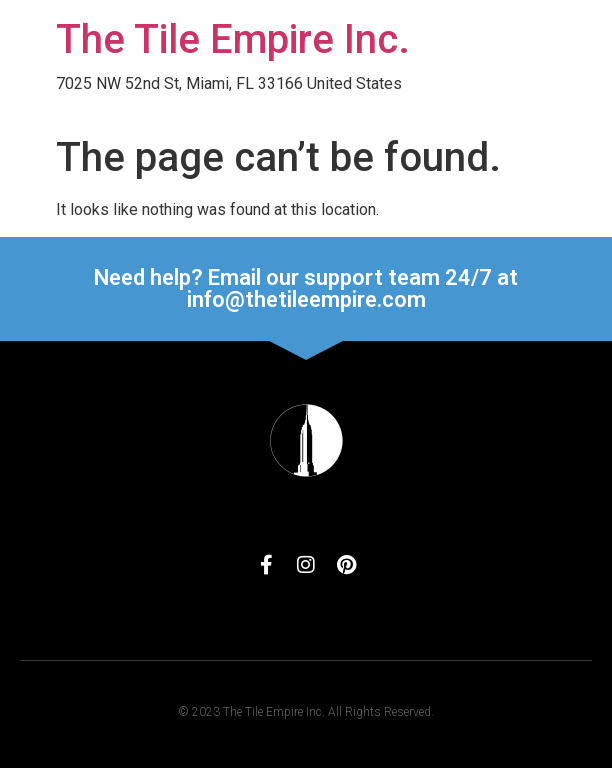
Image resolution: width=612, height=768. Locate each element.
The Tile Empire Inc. (233, 39)
